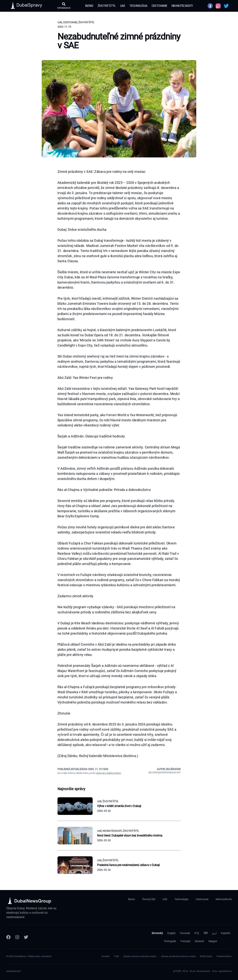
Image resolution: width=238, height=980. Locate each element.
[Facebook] (8, 937)
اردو (214, 933)
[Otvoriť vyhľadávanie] (64, 6)
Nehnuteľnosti (182, 6)
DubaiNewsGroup (33, 901)
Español (226, 933)
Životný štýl (107, 6)
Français (185, 941)
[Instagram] (17, 937)
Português (170, 941)
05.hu (185, 971)
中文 (197, 933)
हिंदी (206, 933)
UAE (123, 6)
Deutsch (199, 941)
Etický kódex (206, 956)
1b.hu (214, 971)
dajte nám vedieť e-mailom (108, 773)
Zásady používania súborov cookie (178, 956)
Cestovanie (159, 6)
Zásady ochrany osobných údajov (140, 956)
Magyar (213, 941)
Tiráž (116, 956)
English (171, 933)
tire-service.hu (203, 971)
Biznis (89, 6)
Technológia (138, 6)
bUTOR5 (177, 971)
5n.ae (192, 971)
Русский (185, 933)
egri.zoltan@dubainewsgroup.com (165, 772)
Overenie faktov (224, 956)
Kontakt (106, 956)
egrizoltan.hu (225, 971)
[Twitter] (26, 937)
